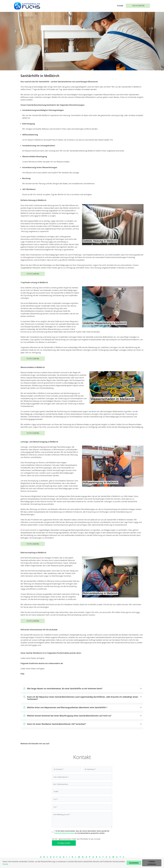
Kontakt (120, 6)
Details (5, 864)
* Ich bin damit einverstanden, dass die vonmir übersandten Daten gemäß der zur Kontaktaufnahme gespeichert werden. (82, 832)
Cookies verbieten (152, 863)
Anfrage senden (64, 843)
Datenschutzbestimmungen (64, 833)
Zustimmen (134, 863)
